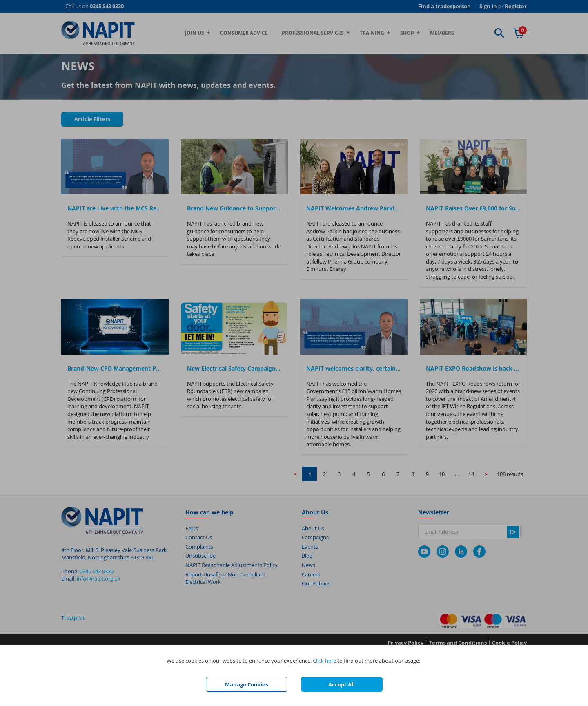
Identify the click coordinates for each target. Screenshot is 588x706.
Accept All (342, 684)
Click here (324, 661)
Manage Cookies (246, 684)
